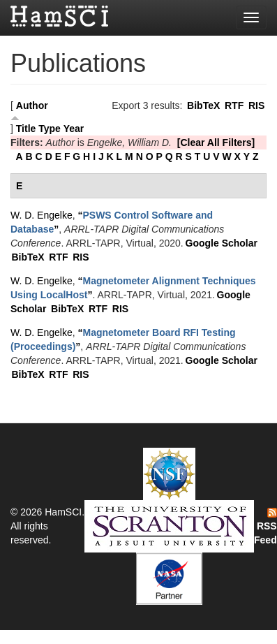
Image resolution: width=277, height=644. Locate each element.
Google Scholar (222, 243)
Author (32, 105)
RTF (234, 105)
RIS (256, 105)
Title (26, 129)
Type (50, 129)
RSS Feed (265, 527)
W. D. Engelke (42, 215)
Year (74, 129)
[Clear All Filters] (216, 142)
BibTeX (203, 105)
